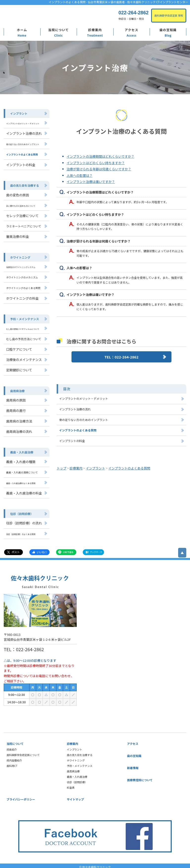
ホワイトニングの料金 (22, 297)
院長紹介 (12, 747)
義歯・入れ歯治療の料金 (24, 491)
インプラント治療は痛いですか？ (91, 182)
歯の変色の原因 (17, 194)
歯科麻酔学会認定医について (23, 753)
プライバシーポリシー (21, 797)
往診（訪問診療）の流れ (24, 521)
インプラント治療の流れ (75, 409)
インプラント (19, 113)
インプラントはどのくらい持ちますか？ (95, 163)
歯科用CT (12, 764)
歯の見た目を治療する (24, 185)
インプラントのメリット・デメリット (83, 399)
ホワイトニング (20, 256)
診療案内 (95, 30)
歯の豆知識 (168, 30)
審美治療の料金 (17, 236)
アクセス (131, 30)
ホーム (22, 30)
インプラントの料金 (72, 441)
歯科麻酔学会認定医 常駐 (169, 15)
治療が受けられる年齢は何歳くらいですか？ (99, 169)
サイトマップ (75, 797)
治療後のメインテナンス (24, 358)
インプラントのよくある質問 (78, 430)
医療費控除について (140, 778)
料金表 (71, 785)
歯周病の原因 (16, 398)
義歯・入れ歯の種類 (21, 459)
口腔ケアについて (19, 347)
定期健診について (19, 368)
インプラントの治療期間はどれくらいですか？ (100, 156)
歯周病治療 (17, 389)
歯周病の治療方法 (19, 419)
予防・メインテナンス (24, 317)
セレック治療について (22, 215)
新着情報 (133, 766)
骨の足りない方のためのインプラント (83, 420)
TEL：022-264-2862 (121, 357)
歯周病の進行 (16, 409)
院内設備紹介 (14, 758)
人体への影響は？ (79, 175)
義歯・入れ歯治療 (22, 450)
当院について (59, 30)
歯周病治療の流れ (19, 430)
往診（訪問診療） (22, 511)
